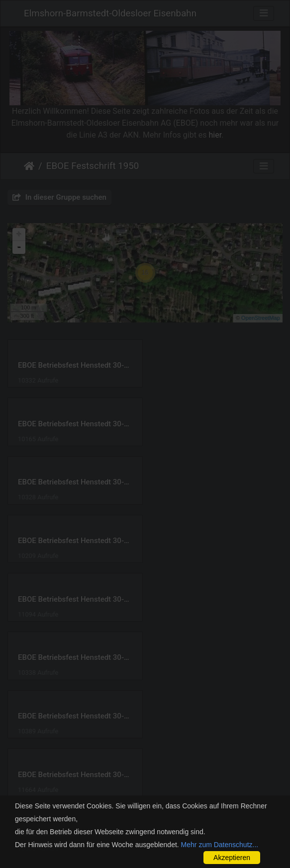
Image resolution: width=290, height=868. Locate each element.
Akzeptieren (232, 858)
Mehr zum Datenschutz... (220, 845)
